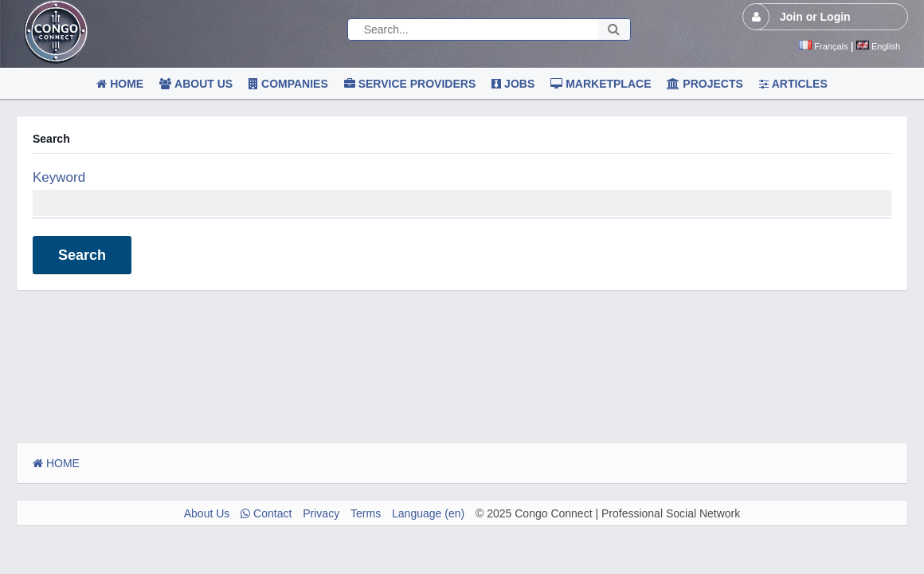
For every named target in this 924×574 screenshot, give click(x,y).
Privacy (321, 513)
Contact (266, 513)
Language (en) (428, 513)
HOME (56, 463)
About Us (207, 513)
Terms (366, 513)
